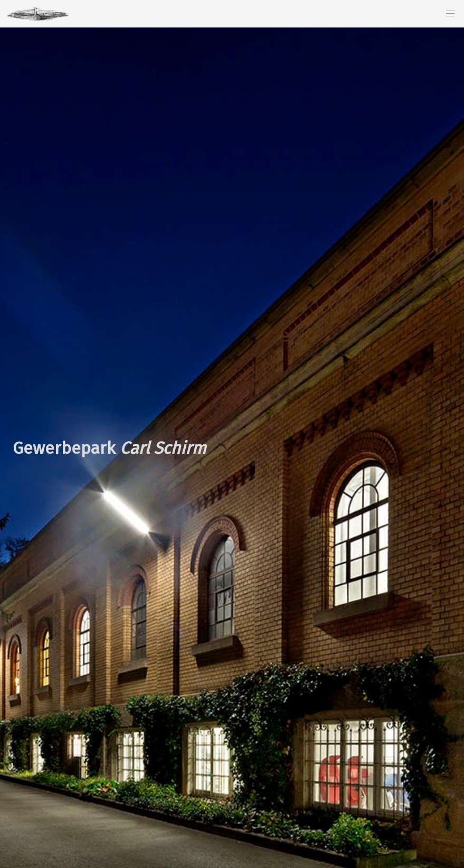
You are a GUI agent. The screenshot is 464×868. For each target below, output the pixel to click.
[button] (450, 14)
